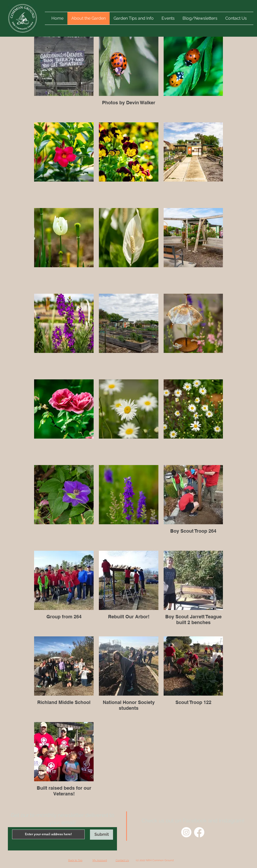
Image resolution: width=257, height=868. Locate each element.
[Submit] (101, 835)
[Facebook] (199, 832)
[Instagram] (186, 832)
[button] (168, 18)
